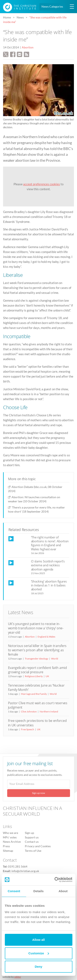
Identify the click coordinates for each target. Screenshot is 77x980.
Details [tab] (39, 891)
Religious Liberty (34, 676)
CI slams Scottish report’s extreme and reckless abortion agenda (48, 565)
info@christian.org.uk (25, 871)
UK (47, 676)
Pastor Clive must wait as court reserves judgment (38, 705)
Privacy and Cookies (38, 846)
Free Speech (28, 729)
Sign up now (38, 793)
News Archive (12, 842)
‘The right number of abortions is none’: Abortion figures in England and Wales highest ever (50, 543)
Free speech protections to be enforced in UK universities (37, 723)
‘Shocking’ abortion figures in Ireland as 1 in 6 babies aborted (49, 585)
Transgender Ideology (37, 659)
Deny (38, 967)
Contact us (32, 842)
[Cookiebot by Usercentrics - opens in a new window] (55, 880)
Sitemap (8, 851)
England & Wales (46, 637)
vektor (18, 977)
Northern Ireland (49, 712)
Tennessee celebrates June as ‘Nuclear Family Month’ (36, 687)
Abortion (28, 47)
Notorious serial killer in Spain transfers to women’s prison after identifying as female (37, 650)
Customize (39, 953)
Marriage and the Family (34, 694)
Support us (32, 837)
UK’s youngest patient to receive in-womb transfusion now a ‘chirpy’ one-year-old (36, 628)
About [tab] (63, 891)
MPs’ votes (10, 837)
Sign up (29, 833)
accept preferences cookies (42, 184)
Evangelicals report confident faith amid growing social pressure (37, 670)
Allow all (38, 940)
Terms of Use (33, 851)
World (55, 659)
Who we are (10, 833)
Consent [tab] (14, 891)
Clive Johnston (29, 712)
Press (6, 846)
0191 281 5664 (18, 867)
